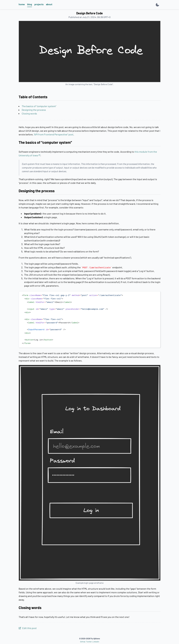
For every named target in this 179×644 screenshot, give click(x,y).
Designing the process (34, 110)
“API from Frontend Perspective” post (54, 134)
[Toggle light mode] (157, 5)
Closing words (29, 113)
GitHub (83, 642)
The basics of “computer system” (39, 106)
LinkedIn (96, 642)
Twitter (89, 642)
